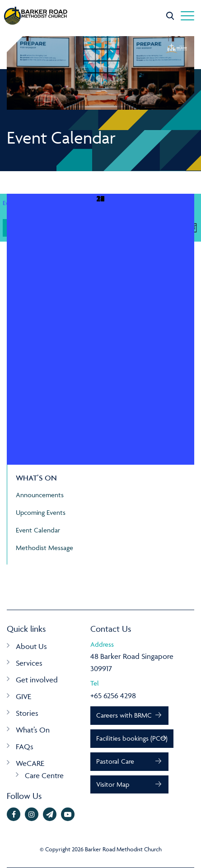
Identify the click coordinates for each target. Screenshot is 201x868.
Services (29, 663)
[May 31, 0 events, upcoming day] (100, 329)
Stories (27, 713)
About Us (31, 646)
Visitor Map (113, 784)
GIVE (23, 696)
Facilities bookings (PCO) (132, 738)
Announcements (40, 495)
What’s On (33, 730)
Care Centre (44, 775)
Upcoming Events (41, 512)
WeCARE (30, 763)
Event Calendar (38, 530)
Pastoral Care (115, 761)
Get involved (37, 680)
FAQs (25, 747)
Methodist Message (44, 548)
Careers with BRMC (124, 715)
